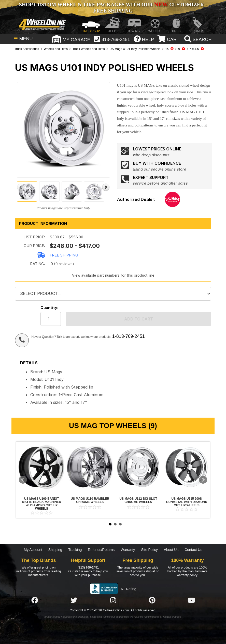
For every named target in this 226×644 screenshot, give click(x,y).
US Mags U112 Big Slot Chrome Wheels (138, 467)
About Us (171, 550)
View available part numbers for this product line (113, 275)
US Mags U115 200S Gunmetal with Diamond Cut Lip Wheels (187, 467)
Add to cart (139, 319)
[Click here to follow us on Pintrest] (152, 600)
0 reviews (64, 264)
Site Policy (149, 550)
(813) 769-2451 (88, 568)
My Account (33, 550)
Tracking (75, 550)
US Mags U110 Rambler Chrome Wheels (90, 467)
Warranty (128, 550)
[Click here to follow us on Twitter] (74, 600)
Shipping (55, 550)
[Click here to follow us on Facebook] (35, 600)
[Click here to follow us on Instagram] (113, 600)
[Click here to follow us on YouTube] (191, 600)
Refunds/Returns (101, 550)
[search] (197, 40)
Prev (23, 480)
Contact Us (193, 550)
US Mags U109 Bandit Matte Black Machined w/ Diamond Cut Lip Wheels (41, 467)
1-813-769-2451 (129, 336)
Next (203, 480)
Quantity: (49, 308)
